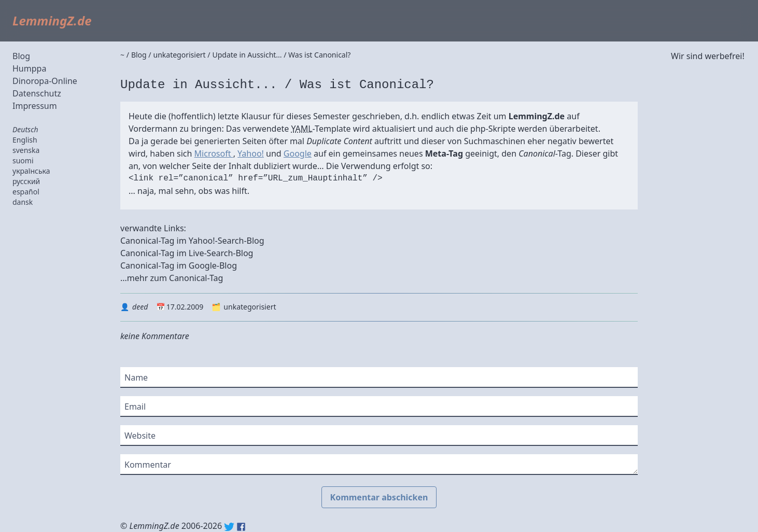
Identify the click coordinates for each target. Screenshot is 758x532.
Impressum (35, 106)
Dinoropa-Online (45, 81)
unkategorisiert (250, 307)
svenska (26, 150)
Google (298, 153)
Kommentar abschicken (379, 497)
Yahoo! (251, 153)
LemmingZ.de (52, 20)
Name (136, 377)
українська (31, 171)
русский (26, 181)
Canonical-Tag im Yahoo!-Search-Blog (192, 241)
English (25, 140)
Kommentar (148, 465)
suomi (23, 160)
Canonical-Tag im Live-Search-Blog (187, 253)
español (26, 192)
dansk (23, 202)
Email (135, 407)
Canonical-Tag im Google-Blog (179, 265)
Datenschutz (37, 93)
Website (140, 436)
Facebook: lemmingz (241, 527)
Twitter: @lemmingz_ (229, 527)
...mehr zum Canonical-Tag (172, 278)
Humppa (29, 68)
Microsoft (214, 153)
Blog (21, 56)
